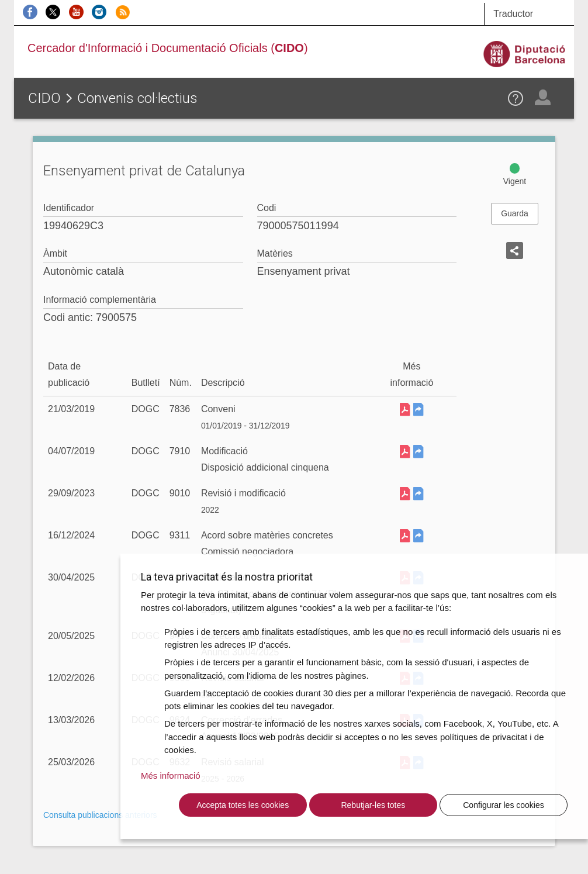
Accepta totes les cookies (243, 805)
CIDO (44, 98)
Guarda (515, 213)
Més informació (171, 775)
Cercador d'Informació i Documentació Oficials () (168, 48)
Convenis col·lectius (137, 98)
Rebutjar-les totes (373, 805)
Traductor (513, 14)
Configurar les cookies (504, 805)
